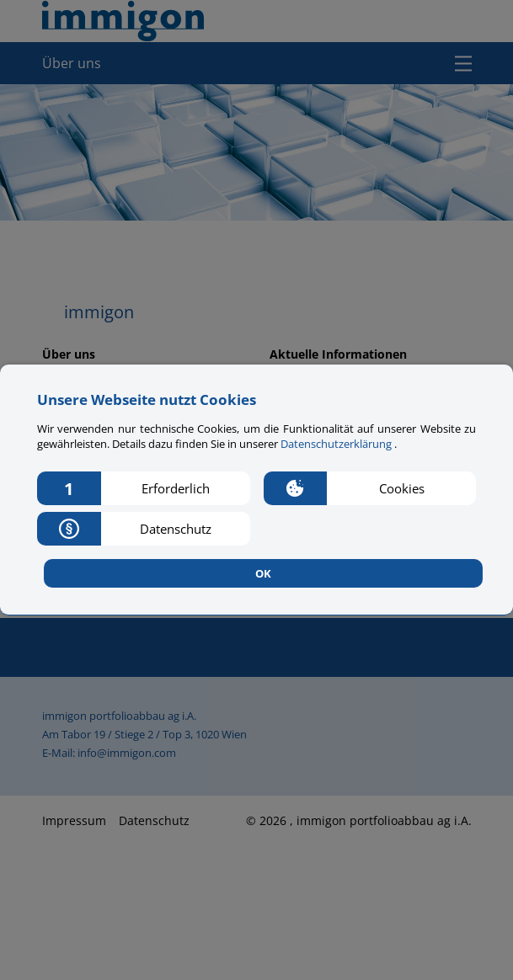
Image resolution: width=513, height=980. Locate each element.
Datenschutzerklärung (337, 444)
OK (263, 573)
